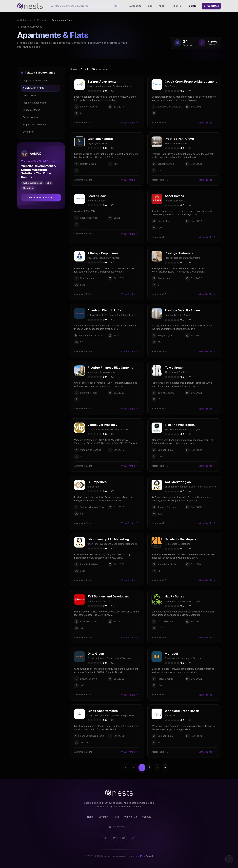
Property (42, 20)
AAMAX (149, 856)
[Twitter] (114, 838)
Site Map (103, 817)
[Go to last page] (165, 768)
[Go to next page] (157, 768)
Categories (25, 20)
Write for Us (131, 817)
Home (90, 817)
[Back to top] (229, 859)
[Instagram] (133, 838)
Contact (146, 817)
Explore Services (41, 198)
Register (193, 6)
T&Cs (116, 817)
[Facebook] (105, 838)
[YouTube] (124, 838)
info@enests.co (119, 827)
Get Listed (211, 6)
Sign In (177, 6)
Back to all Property (30, 27)
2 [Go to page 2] (149, 768)
